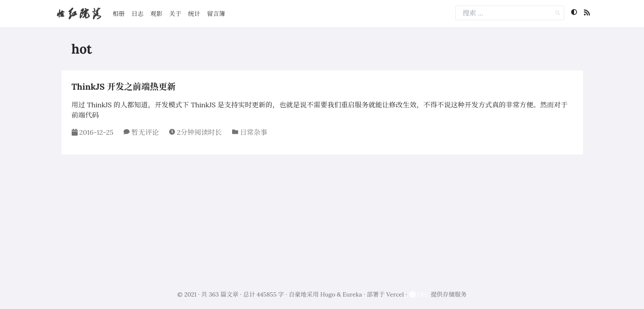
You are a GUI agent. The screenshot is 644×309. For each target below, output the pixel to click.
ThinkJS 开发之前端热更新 (124, 86)
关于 (175, 14)
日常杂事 (254, 132)
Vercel (395, 294)
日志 (138, 14)
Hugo (328, 294)
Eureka (352, 294)
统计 (194, 14)
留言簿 (216, 14)
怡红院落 (79, 14)
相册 (119, 14)
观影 (157, 14)
